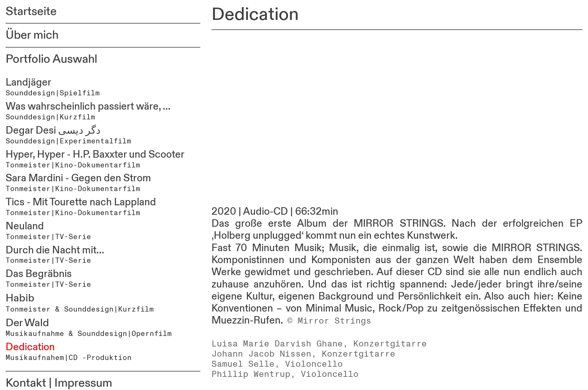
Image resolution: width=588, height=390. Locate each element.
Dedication (30, 347)
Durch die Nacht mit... (55, 250)
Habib (20, 298)
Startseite (31, 11)
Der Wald (27, 323)
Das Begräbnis (39, 274)
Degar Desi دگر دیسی (53, 131)
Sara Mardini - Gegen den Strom (78, 178)
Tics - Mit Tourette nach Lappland (81, 202)
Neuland (25, 226)
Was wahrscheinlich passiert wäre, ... (88, 107)
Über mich (32, 35)
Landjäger (28, 83)
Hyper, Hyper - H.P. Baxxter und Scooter (95, 155)
